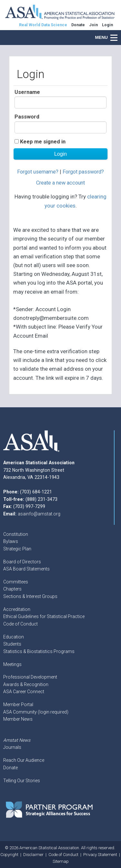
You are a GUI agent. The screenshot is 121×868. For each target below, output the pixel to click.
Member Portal (18, 705)
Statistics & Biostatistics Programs (39, 651)
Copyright (9, 855)
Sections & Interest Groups (30, 596)
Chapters (12, 589)
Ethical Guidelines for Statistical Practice (44, 616)
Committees (16, 582)
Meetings (12, 664)
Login (107, 25)
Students (12, 644)
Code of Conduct (20, 624)
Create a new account (60, 183)
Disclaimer (33, 855)
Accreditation (17, 609)
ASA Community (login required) (36, 712)
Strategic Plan (17, 549)
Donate (10, 768)
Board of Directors (22, 562)
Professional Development (30, 677)
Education (14, 637)
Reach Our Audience (24, 760)
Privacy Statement (100, 855)
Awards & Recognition (26, 684)
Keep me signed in (43, 142)
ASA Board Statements (26, 569)
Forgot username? (38, 172)
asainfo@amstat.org (39, 514)
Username (27, 92)
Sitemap (61, 861)
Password (27, 117)
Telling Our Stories (22, 781)
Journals (12, 747)
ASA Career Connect (24, 692)
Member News (18, 719)
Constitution (16, 534)
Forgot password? (83, 172)
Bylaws (11, 541)
